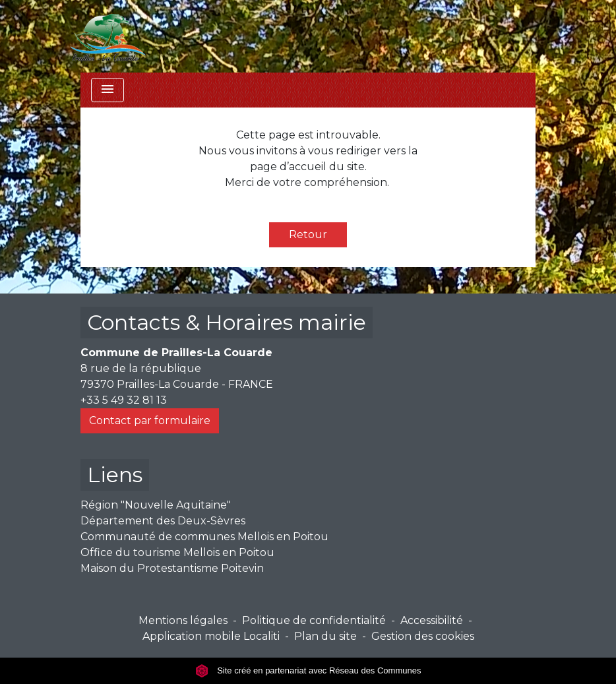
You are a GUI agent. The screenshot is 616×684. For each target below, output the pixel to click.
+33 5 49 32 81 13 (124, 400)
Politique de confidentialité (314, 620)
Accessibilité (432, 620)
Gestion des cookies (423, 636)
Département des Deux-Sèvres (163, 521)
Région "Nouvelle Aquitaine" (156, 505)
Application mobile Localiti (211, 636)
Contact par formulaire (150, 420)
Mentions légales (183, 620)
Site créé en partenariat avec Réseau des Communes (308, 670)
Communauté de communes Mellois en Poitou (204, 537)
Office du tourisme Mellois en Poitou (177, 552)
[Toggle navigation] (108, 90)
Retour (308, 234)
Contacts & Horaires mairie (227, 322)
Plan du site (325, 636)
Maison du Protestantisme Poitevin (172, 568)
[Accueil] (108, 36)
